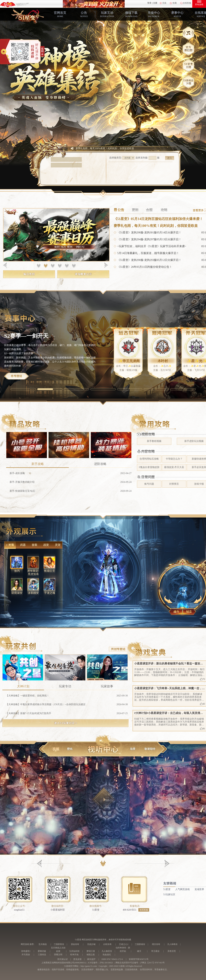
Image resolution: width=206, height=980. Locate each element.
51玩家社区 (169, 897)
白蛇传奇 (107, 944)
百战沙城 (91, 944)
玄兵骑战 (43, 944)
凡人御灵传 (107, 951)
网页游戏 (25, 944)
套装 (33, 548)
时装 (10, 548)
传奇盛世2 (26, 951)
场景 (133, 753)
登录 (149, 3)
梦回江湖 (91, 951)
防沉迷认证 (63, 959)
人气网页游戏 (182, 892)
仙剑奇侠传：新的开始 (123, 949)
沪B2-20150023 (106, 963)
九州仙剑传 (74, 951)
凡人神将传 (172, 944)
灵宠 (56, 548)
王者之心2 (124, 944)
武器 (21, 548)
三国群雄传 (140, 944)
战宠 (45, 548)
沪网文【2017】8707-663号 (152, 963)
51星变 (167, 892)
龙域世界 (199, 892)
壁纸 (70, 753)
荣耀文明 (58, 955)
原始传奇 (75, 944)
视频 (56, 753)
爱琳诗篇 (42, 951)
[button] (103, 867)
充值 (164, 3)
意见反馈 (77, 959)
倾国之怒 (91, 955)
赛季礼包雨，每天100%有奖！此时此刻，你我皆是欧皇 (105, 155)
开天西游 (26, 955)
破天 (139, 951)
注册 (155, 3)
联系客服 (144, 912)
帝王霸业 (155, 951)
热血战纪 (107, 955)
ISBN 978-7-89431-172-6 (112, 959)
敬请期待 (150, 753)
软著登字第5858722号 (139, 959)
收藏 (175, 3)
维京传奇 (156, 944)
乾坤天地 (74, 955)
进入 (170, 164)
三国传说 (42, 955)
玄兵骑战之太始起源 (58, 949)
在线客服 (187, 3)
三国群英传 (59, 944)
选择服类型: (116, 164)
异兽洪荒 (172, 951)
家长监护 (91, 959)
